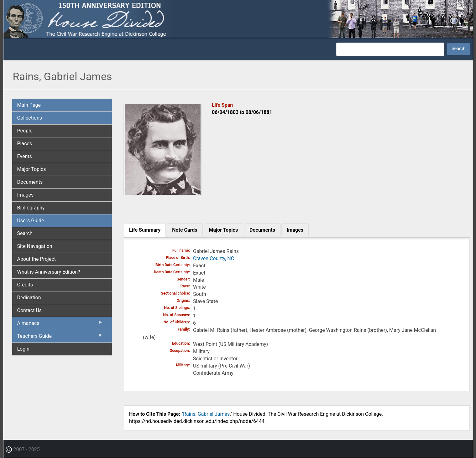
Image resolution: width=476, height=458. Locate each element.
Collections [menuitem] (30, 118)
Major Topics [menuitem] (32, 169)
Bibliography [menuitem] (31, 208)
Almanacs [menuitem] (60, 325)
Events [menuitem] (25, 156)
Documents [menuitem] (30, 182)
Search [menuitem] (25, 233)
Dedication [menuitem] (29, 298)
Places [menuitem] (25, 144)
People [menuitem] (25, 131)
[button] (163, 194)
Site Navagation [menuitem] (35, 246)
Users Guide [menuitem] (31, 221)
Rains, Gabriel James (206, 414)
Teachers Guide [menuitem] (60, 337)
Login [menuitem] (23, 349)
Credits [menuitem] (25, 285)
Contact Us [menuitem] (30, 310)
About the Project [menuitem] (37, 259)
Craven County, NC (214, 258)
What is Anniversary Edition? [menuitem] (49, 272)
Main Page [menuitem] (29, 105)
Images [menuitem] (26, 195)
